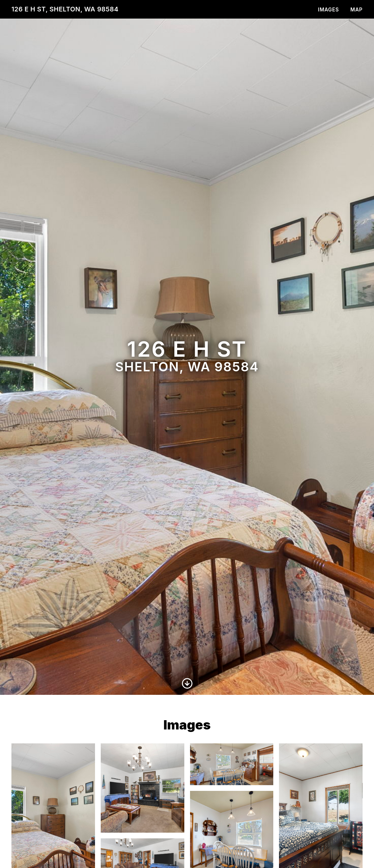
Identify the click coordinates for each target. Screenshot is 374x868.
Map (356, 9)
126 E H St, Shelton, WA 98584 (65, 9)
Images (328, 9)
